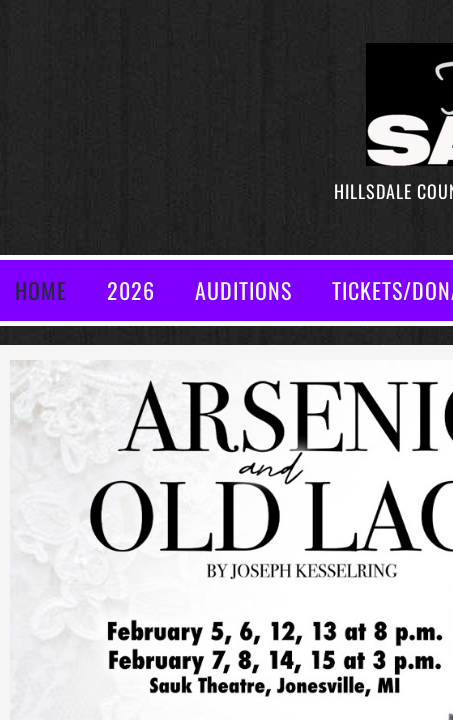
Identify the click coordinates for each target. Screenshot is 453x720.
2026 (131, 290)
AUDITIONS (243, 290)
